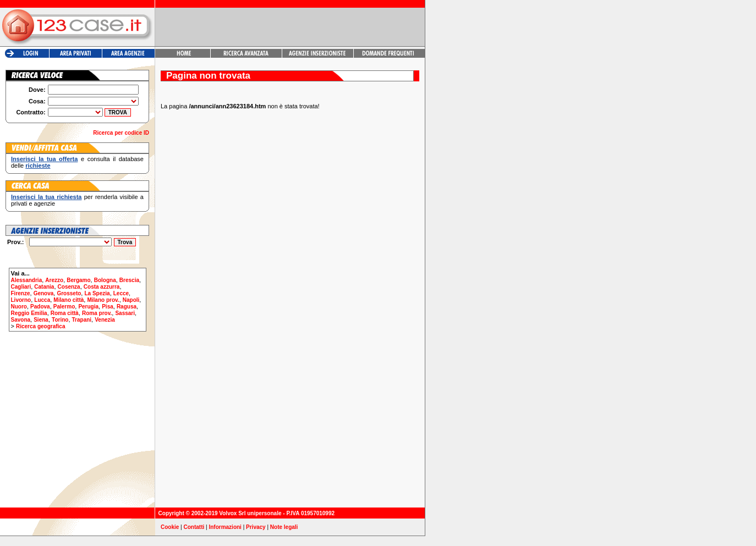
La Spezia (97, 293)
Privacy (256, 527)
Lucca (42, 300)
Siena (41, 320)
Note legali (284, 527)
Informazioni (225, 527)
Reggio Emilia (29, 313)
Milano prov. (103, 300)
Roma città (65, 313)
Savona (21, 320)
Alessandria (27, 280)
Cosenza (69, 287)
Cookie (170, 527)
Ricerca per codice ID (121, 133)
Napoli (131, 300)
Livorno (21, 300)
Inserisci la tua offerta (44, 159)
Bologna (105, 280)
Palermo (64, 307)
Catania (44, 287)
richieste (38, 166)
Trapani (82, 320)
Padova (40, 307)
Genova (44, 293)
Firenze (21, 293)
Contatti (194, 527)
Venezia (105, 320)
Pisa (108, 307)
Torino (60, 320)
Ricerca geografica (41, 326)
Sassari (125, 313)
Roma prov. (97, 313)
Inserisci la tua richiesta (46, 197)
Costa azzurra (102, 287)
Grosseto (69, 293)
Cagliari (21, 287)
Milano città (69, 300)
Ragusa (127, 307)
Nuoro (19, 307)
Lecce (121, 293)
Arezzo (54, 280)
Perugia (88, 307)
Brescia (129, 280)
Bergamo (78, 280)
